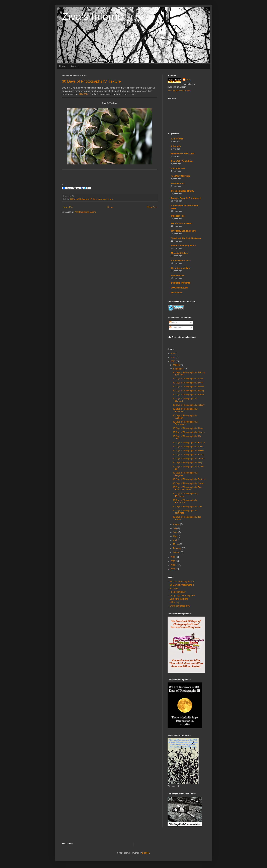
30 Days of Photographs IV (81, 199)
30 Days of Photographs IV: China (188, 447)
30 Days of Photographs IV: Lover (188, 383)
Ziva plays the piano (179, 599)
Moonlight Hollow (180, 253)
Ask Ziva (174, 589)
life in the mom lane (181, 268)
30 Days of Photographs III (182, 585)
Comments (176, 328)
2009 (173, 569)
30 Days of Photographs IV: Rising (188, 391)
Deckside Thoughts (181, 283)
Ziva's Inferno (92, 16)
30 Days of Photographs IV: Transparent (185, 423)
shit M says (175, 602)
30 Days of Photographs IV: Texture (91, 81)
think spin (176, 146)
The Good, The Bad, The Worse (186, 238)
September (178, 369)
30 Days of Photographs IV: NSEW (189, 387)
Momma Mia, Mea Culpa (183, 154)
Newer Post (68, 207)
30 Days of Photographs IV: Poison (189, 395)
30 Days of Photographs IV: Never (188, 428)
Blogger (146, 853)
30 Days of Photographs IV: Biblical (189, 443)
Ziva (188, 80)
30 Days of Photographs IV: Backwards (185, 501)
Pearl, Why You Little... (182, 161)
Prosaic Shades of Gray (183, 191)
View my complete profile (179, 91)
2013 (173, 361)
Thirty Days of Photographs (182, 595)
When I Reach (178, 276)
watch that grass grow (180, 606)
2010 (173, 565)
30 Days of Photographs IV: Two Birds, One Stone (187, 488)
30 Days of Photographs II (182, 582)
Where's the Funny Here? (183, 246)
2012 (173, 557)
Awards (74, 66)
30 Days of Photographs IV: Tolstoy (189, 405)
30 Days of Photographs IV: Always (189, 432)
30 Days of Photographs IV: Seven (188, 483)
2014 (173, 357)
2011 (173, 561)
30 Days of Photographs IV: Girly (187, 462)
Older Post (152, 207)
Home (62, 66)
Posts (173, 322)
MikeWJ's (84, 94)
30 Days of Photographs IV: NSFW (188, 451)
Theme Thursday (178, 592)
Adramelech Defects (181, 261)
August (177, 524)
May (175, 536)
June (176, 532)
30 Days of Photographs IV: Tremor (189, 459)
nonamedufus (178, 183)
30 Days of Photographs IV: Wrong (188, 455)
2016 (173, 354)
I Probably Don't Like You (183, 231)
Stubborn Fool (178, 216)
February (178, 548)
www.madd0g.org (180, 288)
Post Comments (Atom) (85, 212)
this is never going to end (103, 199)
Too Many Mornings (181, 176)
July (175, 528)
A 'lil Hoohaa (177, 139)
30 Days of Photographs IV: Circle (188, 379)
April (175, 540)
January (177, 552)
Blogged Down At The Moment (186, 198)
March (176, 544)
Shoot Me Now (178, 169)
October (177, 365)
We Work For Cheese (181, 223)
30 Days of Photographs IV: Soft (187, 506)
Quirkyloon (176, 293)
